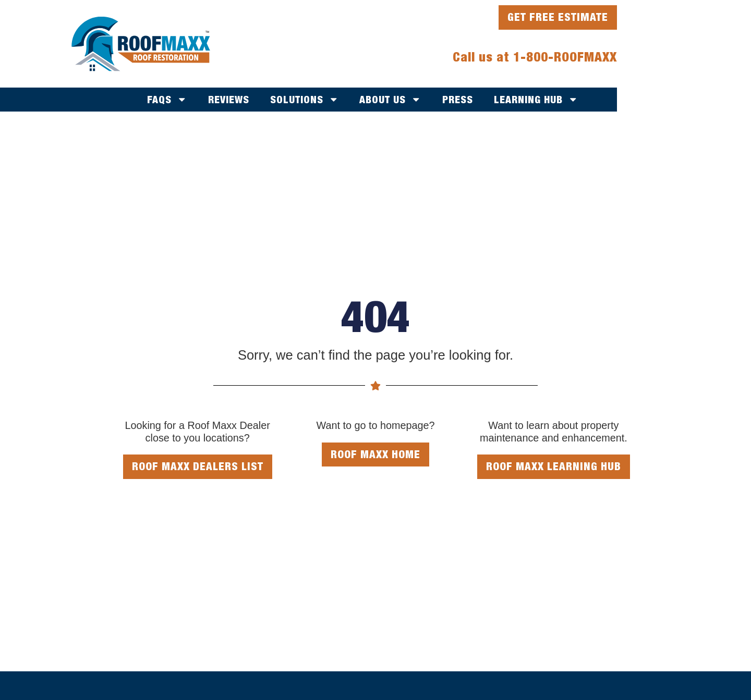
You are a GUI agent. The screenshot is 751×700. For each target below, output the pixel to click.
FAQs (167, 100)
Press (458, 99)
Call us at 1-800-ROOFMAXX (535, 57)
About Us (390, 100)
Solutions (305, 100)
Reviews (229, 99)
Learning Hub (536, 100)
